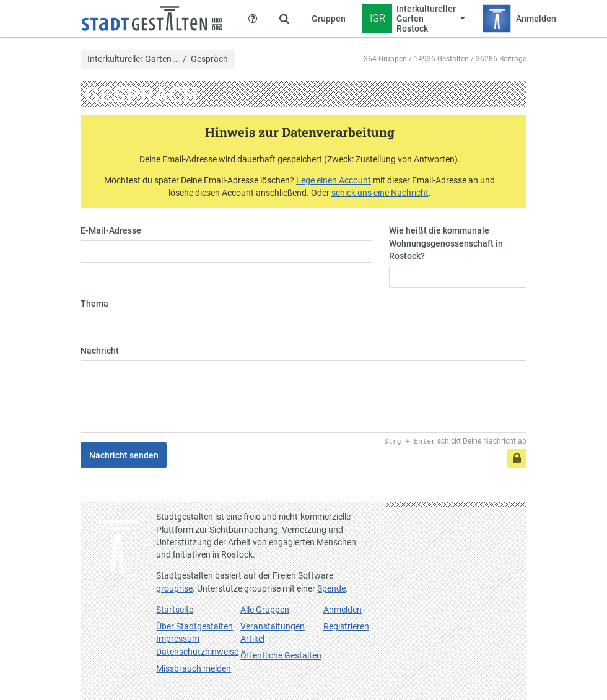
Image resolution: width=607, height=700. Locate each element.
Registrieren (346, 626)
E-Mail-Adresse (111, 230)
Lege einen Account (334, 180)
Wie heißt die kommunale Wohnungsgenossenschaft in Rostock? (446, 243)
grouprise (174, 588)
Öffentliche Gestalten (281, 655)
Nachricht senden (124, 455)
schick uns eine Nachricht (380, 193)
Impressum (178, 639)
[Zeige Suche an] (284, 19)
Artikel (252, 639)
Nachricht (100, 351)
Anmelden (343, 610)
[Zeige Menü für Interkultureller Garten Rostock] (414, 19)
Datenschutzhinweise (197, 652)
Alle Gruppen (265, 610)
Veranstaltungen (273, 626)
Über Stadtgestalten (194, 626)
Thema (94, 304)
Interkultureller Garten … (133, 59)
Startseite (175, 610)
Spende (331, 588)
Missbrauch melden (194, 668)
